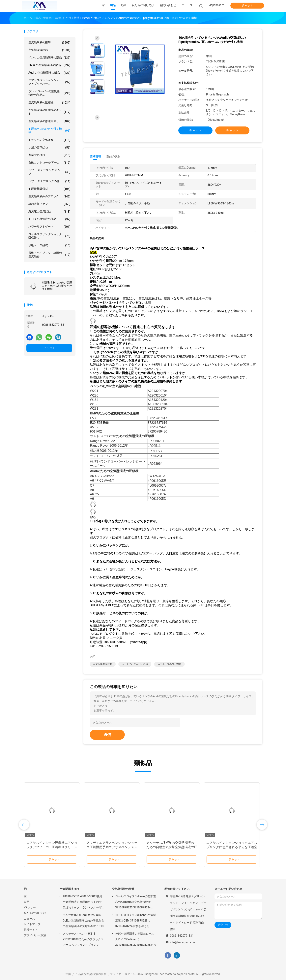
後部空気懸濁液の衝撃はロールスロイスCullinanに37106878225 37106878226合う (136, 939)
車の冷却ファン (49, 204)
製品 (27, 902)
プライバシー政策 (35, 935)
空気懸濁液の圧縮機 (49, 103)
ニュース (29, 919)
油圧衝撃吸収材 (49, 189)
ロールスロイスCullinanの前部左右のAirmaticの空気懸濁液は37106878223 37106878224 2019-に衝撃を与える (136, 902)
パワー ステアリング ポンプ (49, 172)
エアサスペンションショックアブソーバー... (49, 82)
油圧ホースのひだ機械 (169, 664)
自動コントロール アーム (49, 163)
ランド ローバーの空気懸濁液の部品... (49, 93)
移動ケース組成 (49, 245)
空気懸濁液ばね (49, 50)
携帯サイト (31, 930)
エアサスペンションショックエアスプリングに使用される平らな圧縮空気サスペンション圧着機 (232, 847)
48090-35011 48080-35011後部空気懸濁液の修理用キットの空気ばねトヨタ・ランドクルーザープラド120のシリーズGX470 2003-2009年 (83, 902)
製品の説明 (113, 156)
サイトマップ (32, 924)
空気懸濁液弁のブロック (49, 196)
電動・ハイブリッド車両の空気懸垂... (49, 255)
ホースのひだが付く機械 (135, 664)
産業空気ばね (49, 155)
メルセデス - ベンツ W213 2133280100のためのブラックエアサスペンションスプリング (83, 939)
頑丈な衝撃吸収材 (103, 664)
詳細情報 (95, 156)
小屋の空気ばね (49, 148)
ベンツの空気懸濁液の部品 (49, 58)
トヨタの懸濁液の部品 (49, 219)
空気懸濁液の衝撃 (49, 43)
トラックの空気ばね (49, 140)
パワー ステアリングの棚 (49, 181)
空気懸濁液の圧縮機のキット (49, 112)
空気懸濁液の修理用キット (49, 121)
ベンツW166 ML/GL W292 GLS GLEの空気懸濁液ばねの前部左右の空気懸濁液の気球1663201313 (83, 921)
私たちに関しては (35, 913)
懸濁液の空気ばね (49, 212)
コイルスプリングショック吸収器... (49, 236)
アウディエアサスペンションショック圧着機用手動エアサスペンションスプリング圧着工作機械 (112, 847)
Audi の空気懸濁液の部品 (49, 73)
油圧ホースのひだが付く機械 (49, 130)
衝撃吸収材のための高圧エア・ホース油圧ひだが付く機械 (57, 286)
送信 (107, 735)
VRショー (30, 907)
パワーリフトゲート (49, 227)
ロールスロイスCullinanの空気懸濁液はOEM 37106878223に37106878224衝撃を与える (136, 921)
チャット (247, 5)
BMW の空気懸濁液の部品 (49, 65)
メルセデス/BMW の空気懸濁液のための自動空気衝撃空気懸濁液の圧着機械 (172, 847)
